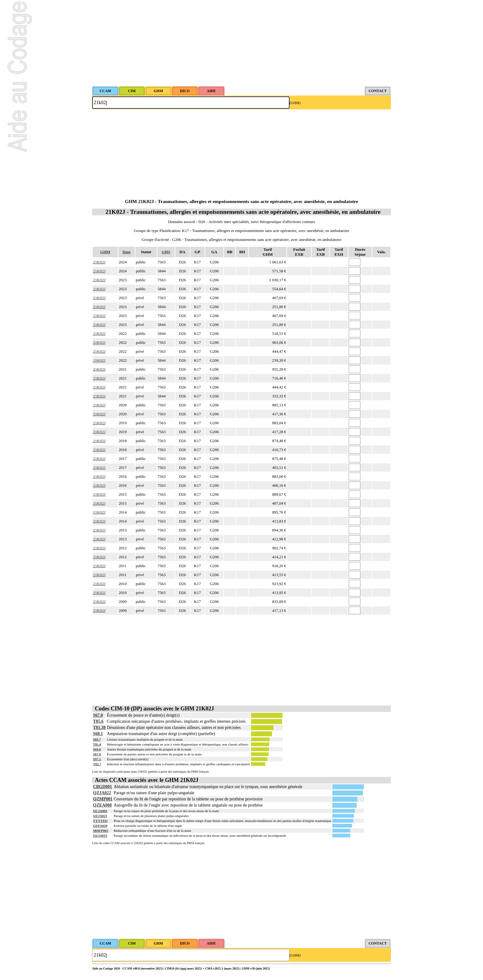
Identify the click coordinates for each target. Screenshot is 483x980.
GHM (105, 252)
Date (127, 252)
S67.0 (98, 715)
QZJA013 (100, 836)
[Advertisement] (241, 43)
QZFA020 (100, 826)
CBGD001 (102, 787)
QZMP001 (103, 799)
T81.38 (99, 728)
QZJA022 (102, 793)
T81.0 (97, 744)
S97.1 (97, 759)
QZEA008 (102, 805)
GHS (166, 252)
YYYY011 (100, 821)
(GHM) (295, 103)
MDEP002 (101, 831)
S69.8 (97, 749)
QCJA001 (100, 811)
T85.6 (98, 721)
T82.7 (97, 764)
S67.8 (97, 754)
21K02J (99, 262)
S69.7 (97, 739)
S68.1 (98, 734)
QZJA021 (100, 816)
